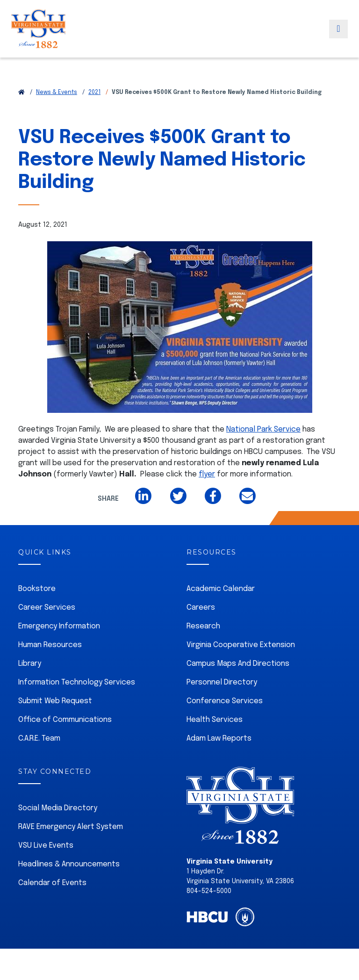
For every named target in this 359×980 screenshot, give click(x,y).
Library (30, 664)
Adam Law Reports (219, 739)
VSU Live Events (46, 846)
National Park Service (263, 429)
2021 (94, 93)
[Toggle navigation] (338, 39)
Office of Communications (65, 720)
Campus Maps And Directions (238, 664)
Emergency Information (59, 626)
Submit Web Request (55, 701)
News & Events (57, 93)
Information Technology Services (77, 682)
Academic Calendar (221, 589)
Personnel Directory (222, 682)
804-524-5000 (209, 891)
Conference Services (225, 701)
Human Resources (50, 645)
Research (203, 626)
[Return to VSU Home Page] (22, 93)
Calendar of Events (52, 883)
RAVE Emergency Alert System (71, 827)
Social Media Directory (58, 808)
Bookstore (37, 589)
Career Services (47, 608)
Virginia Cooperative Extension (241, 645)
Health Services (215, 720)
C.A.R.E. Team (39, 739)
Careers (201, 608)
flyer (207, 474)
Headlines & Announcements (69, 864)
